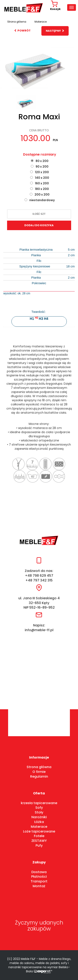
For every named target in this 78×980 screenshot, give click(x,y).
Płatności (39, 877)
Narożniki (39, 817)
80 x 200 (42, 161)
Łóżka (39, 822)
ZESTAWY (39, 841)
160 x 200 (42, 183)
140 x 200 (42, 178)
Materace (41, 22)
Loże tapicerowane (39, 831)
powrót (22, 31)
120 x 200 (42, 172)
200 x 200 (42, 195)
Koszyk (55, 6)
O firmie (39, 772)
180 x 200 (42, 189)
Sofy (39, 808)
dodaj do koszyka (39, 225)
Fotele (39, 836)
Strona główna (17, 22)
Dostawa (39, 872)
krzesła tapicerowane (39, 803)
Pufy (39, 845)
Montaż (39, 886)
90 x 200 (42, 167)
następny (55, 31)
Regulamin (39, 776)
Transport (39, 881)
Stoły (39, 812)
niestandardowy (42, 200)
